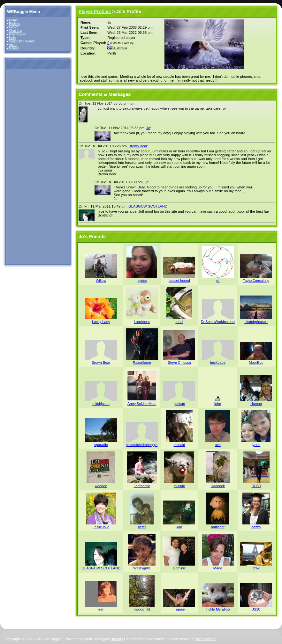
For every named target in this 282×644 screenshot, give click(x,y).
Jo (148, 128)
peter (142, 527)
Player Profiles (95, 11)
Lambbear (142, 322)
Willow (101, 281)
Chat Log (15, 31)
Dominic (179, 568)
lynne (256, 445)
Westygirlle (142, 568)
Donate (14, 48)
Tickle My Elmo (218, 609)
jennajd (179, 445)
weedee (101, 486)
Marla (218, 568)
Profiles (14, 24)
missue (179, 486)
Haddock (218, 486)
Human (256, 404)
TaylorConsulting (256, 281)
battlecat (218, 527)
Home (13, 20)
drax (256, 568)
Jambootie (142, 486)
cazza (256, 527)
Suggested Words (22, 41)
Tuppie (179, 609)
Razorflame (142, 362)
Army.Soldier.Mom (142, 404)
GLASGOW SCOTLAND (148, 206)
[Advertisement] (26, 166)
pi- (132, 103)
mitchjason (101, 404)
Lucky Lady (101, 322)
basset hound (179, 281)
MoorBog (256, 362)
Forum (14, 27)
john (218, 404)
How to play (17, 34)
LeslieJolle (101, 527)
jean (101, 609)
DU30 (256, 486)
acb (218, 445)
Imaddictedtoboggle (142, 445)
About (13, 45)
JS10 (256, 609)
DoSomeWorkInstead (218, 322)
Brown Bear (138, 146)
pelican (179, 404)
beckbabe (218, 362)
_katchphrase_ (256, 322)
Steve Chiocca (179, 362)
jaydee (142, 281)
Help (12, 38)
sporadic (101, 445)
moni (179, 322)
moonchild (142, 609)
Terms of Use (206, 639)
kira (179, 527)
